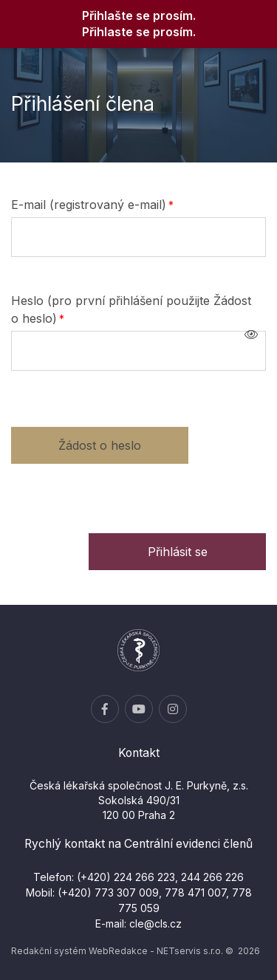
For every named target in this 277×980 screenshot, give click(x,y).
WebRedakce (118, 951)
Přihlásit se (178, 552)
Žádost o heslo (100, 445)
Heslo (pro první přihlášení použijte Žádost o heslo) (131, 309)
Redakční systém (49, 951)
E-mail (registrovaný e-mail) (89, 205)
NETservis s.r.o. (190, 951)
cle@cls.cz (155, 924)
